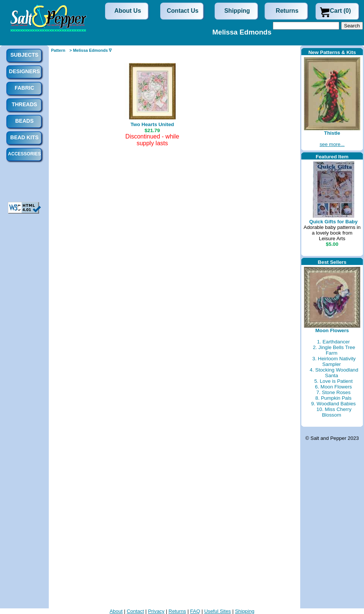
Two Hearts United (152, 124)
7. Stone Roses (333, 392)
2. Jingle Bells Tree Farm (334, 350)
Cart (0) (340, 11)
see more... (332, 144)
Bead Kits (24, 137)
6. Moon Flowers (333, 387)
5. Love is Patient (333, 381)
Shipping (237, 11)
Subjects (25, 55)
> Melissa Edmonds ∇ (90, 50)
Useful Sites (217, 611)
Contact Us (183, 11)
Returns (287, 11)
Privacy (156, 611)
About (116, 611)
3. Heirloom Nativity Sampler (334, 361)
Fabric (24, 88)
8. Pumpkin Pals (333, 398)
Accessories (24, 154)
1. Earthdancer (333, 342)
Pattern (58, 50)
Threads (24, 104)
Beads (24, 121)
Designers (24, 71)
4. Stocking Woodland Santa (334, 373)
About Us (128, 11)
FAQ (195, 611)
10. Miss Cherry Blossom (334, 412)
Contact (135, 611)
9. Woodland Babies (333, 404)
